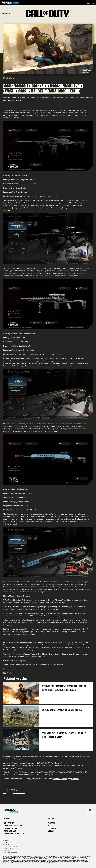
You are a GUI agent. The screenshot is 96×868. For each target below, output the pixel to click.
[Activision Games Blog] (11, 3)
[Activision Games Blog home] (11, 811)
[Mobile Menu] (88, 3)
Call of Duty (9, 823)
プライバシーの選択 (9, 852)
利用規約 (6, 845)
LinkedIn (51, 831)
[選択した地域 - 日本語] (90, 810)
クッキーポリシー (9, 848)
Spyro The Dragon (11, 828)
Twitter (56, 779)
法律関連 (6, 841)
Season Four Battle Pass (23, 642)
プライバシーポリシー (10, 847)
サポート (6, 843)
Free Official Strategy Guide (52, 654)
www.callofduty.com (14, 765)
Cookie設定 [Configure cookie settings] (6, 850)
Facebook (63, 779)
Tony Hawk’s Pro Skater (13, 826)
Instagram (75, 779)
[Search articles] (93, 3)
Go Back (6, 14)
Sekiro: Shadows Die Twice (14, 834)
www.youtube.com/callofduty (34, 765)
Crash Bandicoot (11, 831)
